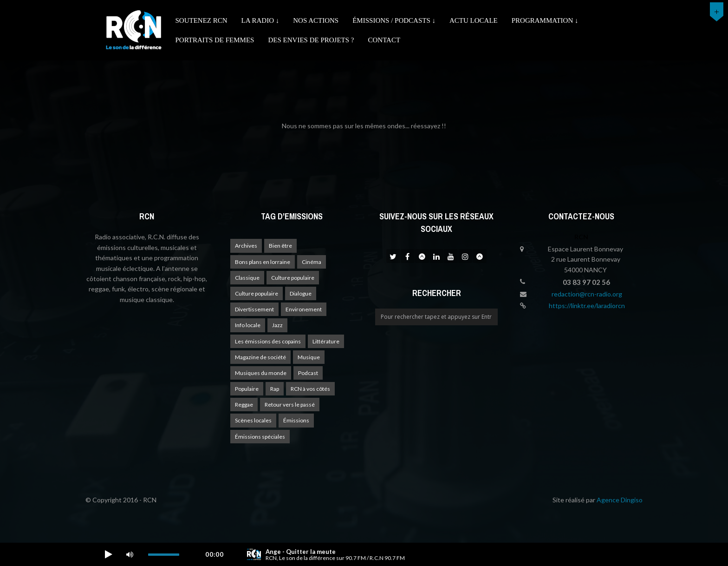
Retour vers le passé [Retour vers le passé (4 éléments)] (290, 405)
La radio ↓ (260, 20)
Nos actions (316, 20)
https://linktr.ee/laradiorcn (587, 306)
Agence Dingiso (620, 500)
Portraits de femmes (215, 40)
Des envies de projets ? (311, 40)
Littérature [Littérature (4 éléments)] (326, 341)
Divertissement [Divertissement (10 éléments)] (254, 309)
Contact (384, 40)
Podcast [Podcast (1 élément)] (308, 373)
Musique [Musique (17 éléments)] (309, 357)
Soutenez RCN (201, 20)
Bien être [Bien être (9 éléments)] (280, 246)
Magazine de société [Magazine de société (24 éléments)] (260, 357)
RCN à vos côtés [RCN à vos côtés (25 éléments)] (310, 389)
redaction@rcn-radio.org (587, 294)
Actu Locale (474, 20)
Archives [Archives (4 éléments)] (246, 246)
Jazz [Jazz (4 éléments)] (277, 325)
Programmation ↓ (545, 20)
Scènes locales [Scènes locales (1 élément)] (253, 420)
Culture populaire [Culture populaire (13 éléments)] (257, 293)
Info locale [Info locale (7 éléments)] (248, 325)
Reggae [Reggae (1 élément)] (244, 405)
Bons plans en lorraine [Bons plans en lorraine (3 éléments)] (263, 262)
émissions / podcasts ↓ (394, 20)
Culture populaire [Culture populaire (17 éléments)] (293, 278)
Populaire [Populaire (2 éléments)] (247, 389)
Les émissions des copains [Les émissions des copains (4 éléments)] (268, 341)
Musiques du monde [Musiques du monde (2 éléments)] (261, 373)
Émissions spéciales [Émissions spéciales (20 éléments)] (260, 437)
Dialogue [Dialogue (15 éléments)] (301, 293)
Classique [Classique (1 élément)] (247, 278)
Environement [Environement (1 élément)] (304, 309)
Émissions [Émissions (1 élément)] (296, 420)
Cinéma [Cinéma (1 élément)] (312, 262)
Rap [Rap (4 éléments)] (275, 389)
